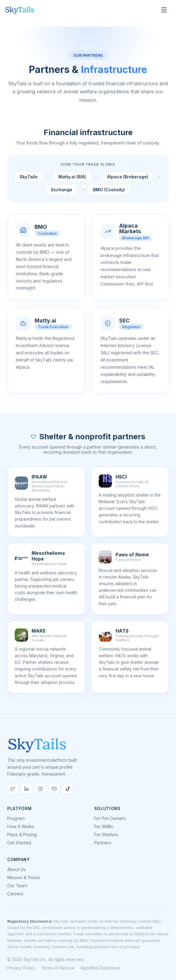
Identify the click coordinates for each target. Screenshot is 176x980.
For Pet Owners (110, 818)
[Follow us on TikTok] (68, 789)
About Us (17, 869)
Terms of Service (58, 968)
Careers (15, 894)
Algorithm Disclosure (100, 968)
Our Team (17, 886)
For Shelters (106, 835)
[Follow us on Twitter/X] (13, 789)
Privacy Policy (21, 968)
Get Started (19, 843)
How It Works (21, 826)
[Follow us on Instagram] (40, 789)
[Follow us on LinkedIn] (26, 789)
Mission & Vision (24, 877)
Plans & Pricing (22, 835)
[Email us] (54, 789)
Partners (103, 843)
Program (16, 818)
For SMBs (104, 826)
